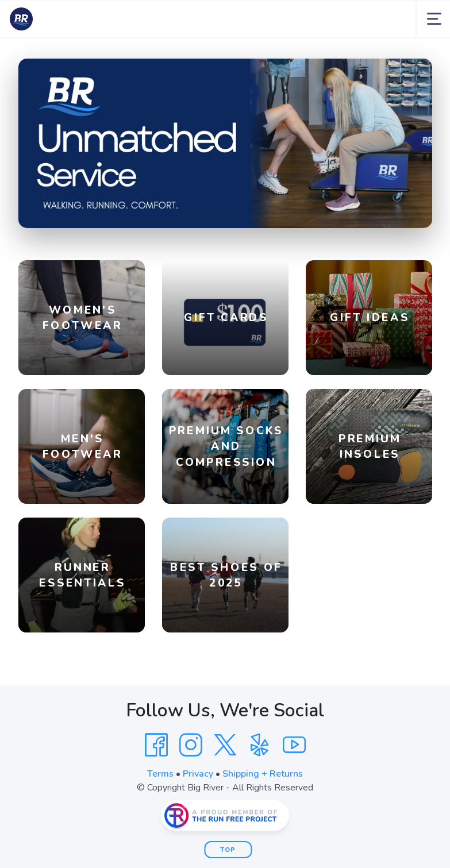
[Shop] (225, 143)
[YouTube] (294, 745)
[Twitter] (225, 745)
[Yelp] (260, 745)
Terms (160, 774)
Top (228, 850)
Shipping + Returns (263, 774)
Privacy (198, 774)
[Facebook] (156, 745)
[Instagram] (191, 745)
